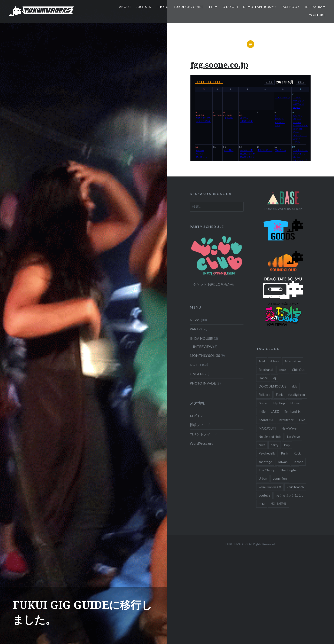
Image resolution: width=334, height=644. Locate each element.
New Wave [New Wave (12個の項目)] (289, 428)
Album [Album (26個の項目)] (275, 361)
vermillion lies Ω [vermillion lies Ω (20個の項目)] (270, 487)
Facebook (290, 7)
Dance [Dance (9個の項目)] (263, 378)
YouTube (317, 15)
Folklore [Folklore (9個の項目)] (264, 395)
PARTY (195, 329)
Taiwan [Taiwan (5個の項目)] (283, 462)
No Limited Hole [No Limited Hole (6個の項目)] (270, 437)
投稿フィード (200, 425)
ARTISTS (144, 7)
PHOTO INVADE (203, 383)
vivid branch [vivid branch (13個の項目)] (295, 487)
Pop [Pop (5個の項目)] (287, 445)
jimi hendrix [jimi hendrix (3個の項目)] (292, 411)
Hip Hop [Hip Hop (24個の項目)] (279, 403)
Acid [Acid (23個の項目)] (262, 361)
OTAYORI (230, 7)
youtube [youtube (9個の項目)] (264, 495)
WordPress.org (202, 443)
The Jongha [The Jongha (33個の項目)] (288, 470)
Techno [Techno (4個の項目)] (298, 462)
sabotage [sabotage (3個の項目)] (265, 462)
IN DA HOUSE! (202, 338)
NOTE (195, 365)
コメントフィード (203, 434)
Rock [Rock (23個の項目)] (297, 453)
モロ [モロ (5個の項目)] (262, 504)
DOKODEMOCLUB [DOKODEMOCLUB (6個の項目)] (273, 386)
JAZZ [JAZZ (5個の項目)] (275, 411)
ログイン (197, 416)
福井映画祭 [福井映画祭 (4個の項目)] (279, 504)
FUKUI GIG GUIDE (189, 7)
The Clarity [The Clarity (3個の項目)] (267, 470)
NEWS (195, 320)
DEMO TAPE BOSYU (260, 7)
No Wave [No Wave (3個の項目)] (293, 437)
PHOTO (163, 7)
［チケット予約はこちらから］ (214, 284)
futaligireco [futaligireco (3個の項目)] (297, 395)
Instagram (315, 7)
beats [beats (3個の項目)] (283, 370)
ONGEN (196, 374)
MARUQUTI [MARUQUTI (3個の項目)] (267, 428)
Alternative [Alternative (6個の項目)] (293, 361)
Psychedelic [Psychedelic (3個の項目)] (267, 453)
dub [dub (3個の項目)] (295, 386)
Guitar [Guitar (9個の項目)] (263, 403)
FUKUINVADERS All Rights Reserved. (251, 544)
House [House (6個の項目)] (295, 403)
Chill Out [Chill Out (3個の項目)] (298, 370)
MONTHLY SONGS (205, 355)
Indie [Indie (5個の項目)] (262, 411)
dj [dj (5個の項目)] (275, 378)
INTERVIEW (203, 346)
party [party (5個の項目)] (275, 445)
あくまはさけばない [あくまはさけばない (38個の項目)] (290, 495)
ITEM (213, 7)
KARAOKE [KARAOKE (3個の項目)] (266, 420)
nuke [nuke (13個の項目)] (262, 445)
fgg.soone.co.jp (219, 65)
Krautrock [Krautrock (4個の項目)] (286, 420)
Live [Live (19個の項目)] (302, 420)
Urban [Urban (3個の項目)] (263, 478)
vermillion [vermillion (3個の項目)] (280, 478)
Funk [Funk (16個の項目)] (279, 395)
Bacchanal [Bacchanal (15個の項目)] (266, 370)
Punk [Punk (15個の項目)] (284, 453)
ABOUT (125, 7)
